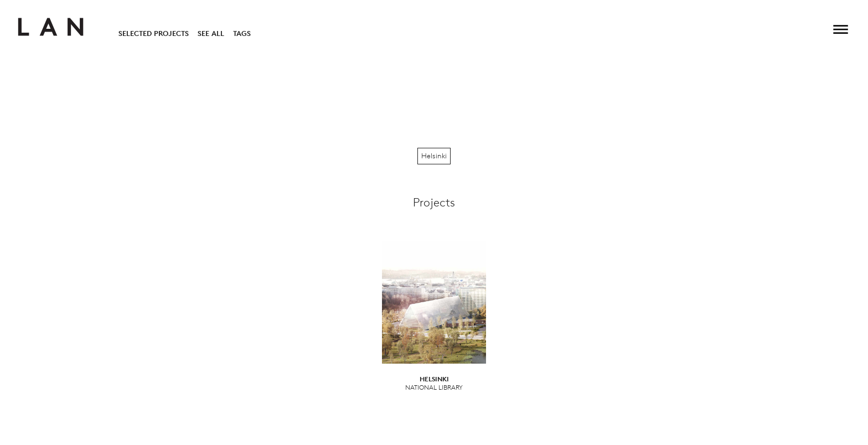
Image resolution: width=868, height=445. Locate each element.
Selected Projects (154, 33)
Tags (242, 33)
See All (211, 33)
